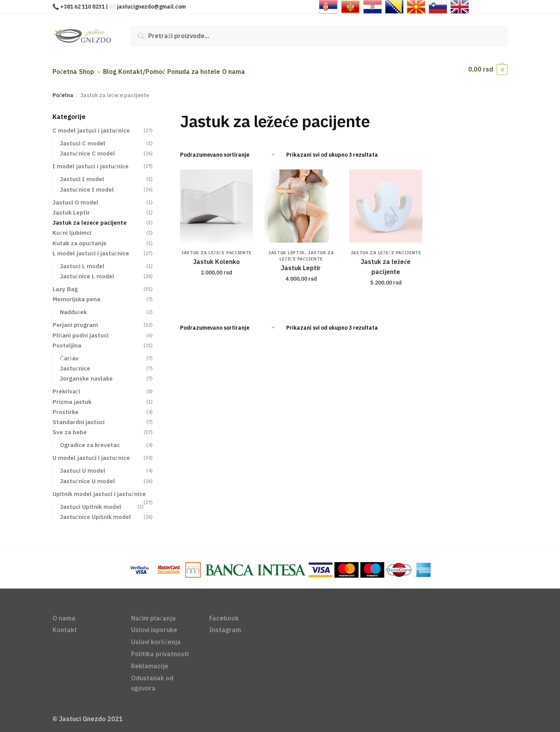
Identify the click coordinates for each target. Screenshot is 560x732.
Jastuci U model (83, 466)
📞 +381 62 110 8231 (79, 7)
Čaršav (69, 354)
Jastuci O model (75, 198)
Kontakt (65, 625)
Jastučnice (75, 364)
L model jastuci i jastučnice (91, 249)
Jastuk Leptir (286, 248)
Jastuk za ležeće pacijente (216, 248)
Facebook (224, 613)
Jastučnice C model (87, 149)
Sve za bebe (70, 427)
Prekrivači (66, 387)
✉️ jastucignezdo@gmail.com (148, 7)
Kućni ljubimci (72, 228)
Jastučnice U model (87, 476)
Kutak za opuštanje (80, 238)
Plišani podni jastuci (80, 331)
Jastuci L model (82, 261)
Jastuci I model (82, 174)
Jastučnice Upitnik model (95, 512)
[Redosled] (230, 150)
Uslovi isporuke (154, 625)
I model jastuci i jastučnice (91, 162)
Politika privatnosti (160, 649)
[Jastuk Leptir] (301, 201)
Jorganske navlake (86, 374)
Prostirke (66, 407)
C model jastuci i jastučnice (91, 126)
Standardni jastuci (79, 417)
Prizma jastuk (72, 397)
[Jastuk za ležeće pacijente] (386, 201)
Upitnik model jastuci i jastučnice (99, 489)
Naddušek (73, 307)
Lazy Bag (65, 284)
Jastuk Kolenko (217, 257)
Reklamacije (150, 661)
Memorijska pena (76, 294)
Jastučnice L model (87, 272)
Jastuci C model (83, 139)
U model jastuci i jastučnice (91, 453)
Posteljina (67, 341)
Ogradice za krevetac (90, 440)
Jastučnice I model (87, 185)
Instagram (225, 625)
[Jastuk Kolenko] (217, 201)
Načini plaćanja (153, 613)
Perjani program (75, 320)
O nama (64, 613)
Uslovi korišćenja (156, 637)
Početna (63, 91)
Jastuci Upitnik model (91, 502)
